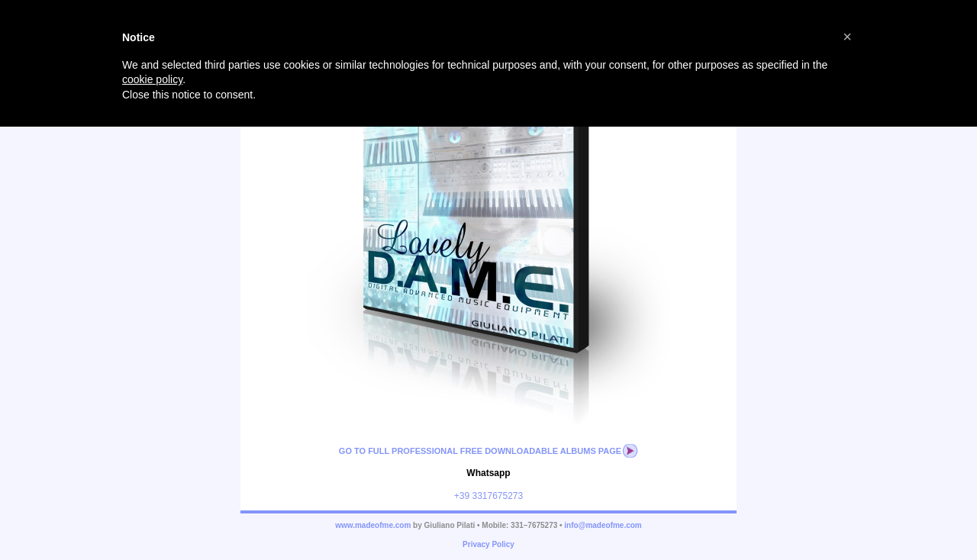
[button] (847, 37)
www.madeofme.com (373, 525)
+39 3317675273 (488, 496)
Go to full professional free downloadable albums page (480, 451)
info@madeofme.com (603, 525)
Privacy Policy (488, 544)
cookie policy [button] (152, 79)
